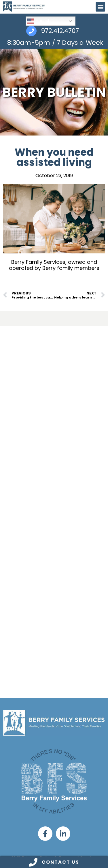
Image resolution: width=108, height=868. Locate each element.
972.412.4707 (60, 31)
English (39, 21)
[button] (100, 7)
